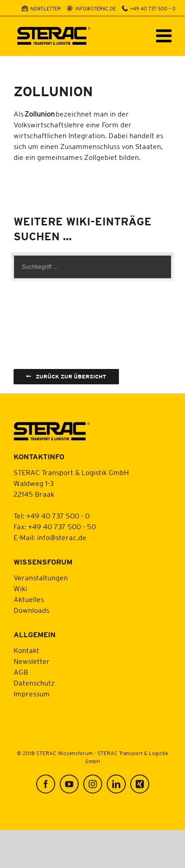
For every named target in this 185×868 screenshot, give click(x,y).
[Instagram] (93, 784)
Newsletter (32, 661)
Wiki (20, 588)
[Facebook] (46, 784)
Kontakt (26, 650)
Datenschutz (34, 683)
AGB (21, 672)
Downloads (31, 610)
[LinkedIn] (116, 784)
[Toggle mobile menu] (165, 36)
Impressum (32, 694)
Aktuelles (29, 599)
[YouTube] (69, 784)
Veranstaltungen (41, 578)
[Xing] (140, 784)
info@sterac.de (62, 537)
